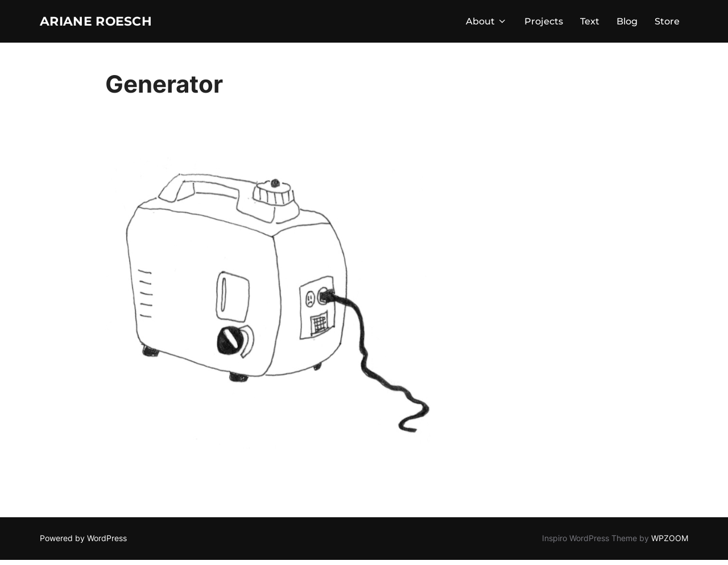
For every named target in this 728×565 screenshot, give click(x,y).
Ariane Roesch (108, 23)
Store (667, 24)
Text (590, 24)
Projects (544, 24)
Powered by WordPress (83, 543)
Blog (627, 24)
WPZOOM (670, 543)
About (487, 24)
